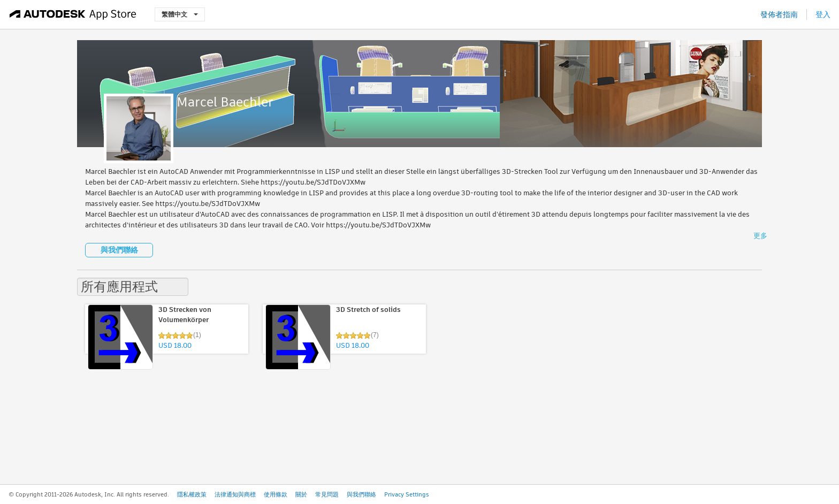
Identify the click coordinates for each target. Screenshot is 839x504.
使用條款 (276, 494)
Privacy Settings (407, 494)
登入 (823, 14)
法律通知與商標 (235, 494)
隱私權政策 (192, 494)
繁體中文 (180, 14)
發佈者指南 (779, 14)
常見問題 (327, 494)
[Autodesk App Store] (73, 14)
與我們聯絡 (119, 250)
